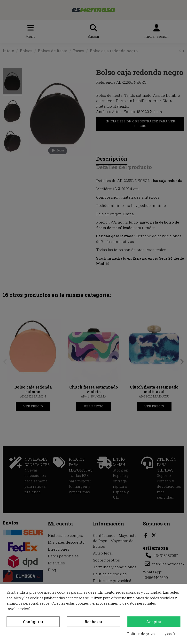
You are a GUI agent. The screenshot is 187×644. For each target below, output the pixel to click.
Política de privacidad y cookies (154, 634)
